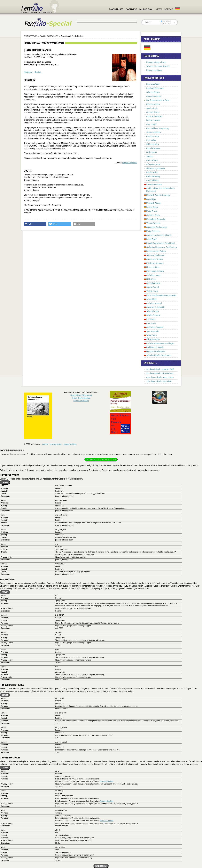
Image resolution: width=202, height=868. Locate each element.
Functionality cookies (12, 685)
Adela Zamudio (153, 339)
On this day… (146, 9)
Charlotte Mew (153, 136)
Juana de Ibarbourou (155, 255)
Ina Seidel (151, 319)
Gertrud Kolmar (153, 112)
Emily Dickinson (153, 231)
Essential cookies (9, 475)
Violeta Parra (152, 291)
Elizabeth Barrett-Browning (158, 195)
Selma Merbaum (154, 132)
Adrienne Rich (152, 144)
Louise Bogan (152, 207)
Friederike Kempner (155, 263)
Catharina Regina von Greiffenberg (162, 247)
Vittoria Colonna (153, 223)
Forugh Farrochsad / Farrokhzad (160, 243)
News (159, 9)
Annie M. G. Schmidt (155, 307)
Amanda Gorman (154, 96)
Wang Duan (151, 335)
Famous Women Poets (49, 36)
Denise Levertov (153, 120)
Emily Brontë (152, 211)
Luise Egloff (151, 239)
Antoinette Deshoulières (157, 227)
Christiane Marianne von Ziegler (160, 343)
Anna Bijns (151, 199)
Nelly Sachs (151, 152)
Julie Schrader (153, 311)
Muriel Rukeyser (153, 148)
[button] (35, 224)
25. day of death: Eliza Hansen (160, 373)
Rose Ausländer (153, 84)
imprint (45, 444)
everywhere (166, 21)
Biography (28, 72)
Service (169, 9)
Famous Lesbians (154, 70)
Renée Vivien (152, 172)
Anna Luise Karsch (155, 259)
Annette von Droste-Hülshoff (159, 235)
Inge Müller (151, 140)
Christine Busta (153, 215)
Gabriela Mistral (153, 283)
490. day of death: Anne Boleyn (160, 377)
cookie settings (70, 444)
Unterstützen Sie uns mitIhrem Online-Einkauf (81, 398)
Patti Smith (151, 323)
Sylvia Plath (151, 299)
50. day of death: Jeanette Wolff (160, 369)
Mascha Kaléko (153, 104)
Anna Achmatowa (154, 184)
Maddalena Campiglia (156, 219)
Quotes (38, 72)
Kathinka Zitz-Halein (155, 347)
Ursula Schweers (130, 163)
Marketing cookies (10, 758)
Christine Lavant (153, 275)
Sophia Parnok (153, 287)
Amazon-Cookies (107, 781)
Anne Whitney (152, 180)
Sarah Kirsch (152, 108)
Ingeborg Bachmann (155, 88)
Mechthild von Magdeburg (158, 128)
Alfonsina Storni (153, 164)
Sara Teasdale (153, 331)
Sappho (150, 156)
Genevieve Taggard (155, 327)
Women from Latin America (158, 66)
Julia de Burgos (153, 92)
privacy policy (56, 444)
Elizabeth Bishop (154, 203)
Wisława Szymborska (156, 168)
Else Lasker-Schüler (155, 271)
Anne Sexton (152, 160)
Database (131, 9)
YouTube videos (7, 579)
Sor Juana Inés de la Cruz (158, 100)
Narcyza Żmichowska (156, 351)
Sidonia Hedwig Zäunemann (159, 355)
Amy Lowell (151, 124)
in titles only (166, 23)
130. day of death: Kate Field (159, 381)
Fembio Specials (30, 36)
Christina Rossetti (154, 303)
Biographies (116, 9)
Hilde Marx (151, 279)
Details (5, 482)
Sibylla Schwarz (153, 315)
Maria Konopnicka (154, 116)
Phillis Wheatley (153, 176)
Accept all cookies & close (101, 460)
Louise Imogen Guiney (156, 251)
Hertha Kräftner (153, 267)
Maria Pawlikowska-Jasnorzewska (161, 295)
